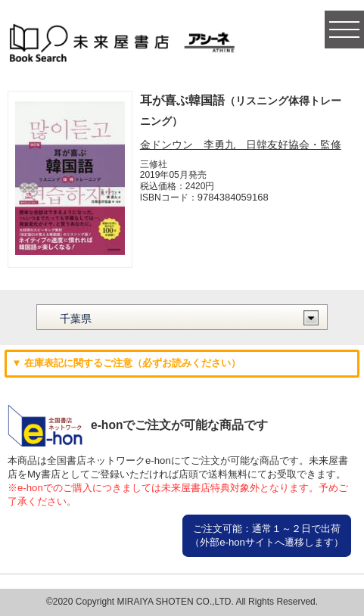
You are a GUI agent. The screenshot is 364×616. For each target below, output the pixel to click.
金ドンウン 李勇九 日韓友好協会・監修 (241, 145)
